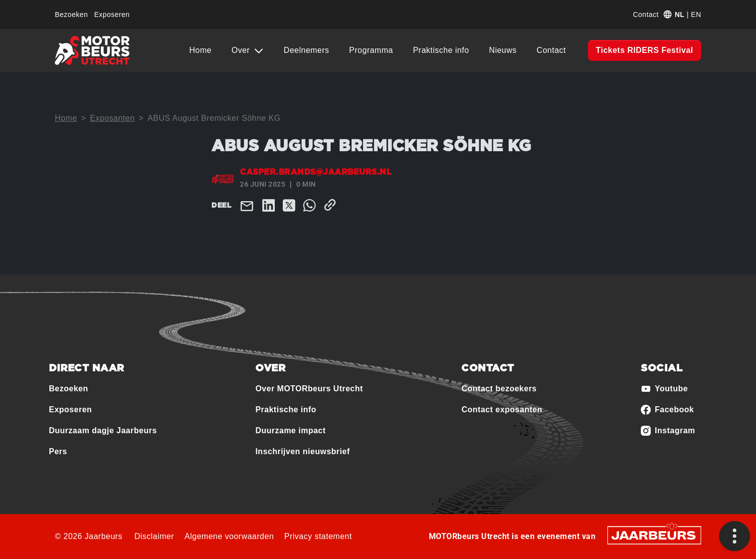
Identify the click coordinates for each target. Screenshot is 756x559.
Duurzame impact (290, 430)
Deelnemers (306, 50)
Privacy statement (318, 536)
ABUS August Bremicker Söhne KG (214, 118)
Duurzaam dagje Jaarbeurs (103, 430)
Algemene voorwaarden (229, 536)
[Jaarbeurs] (654, 534)
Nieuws (503, 50)
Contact (646, 14)
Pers (58, 451)
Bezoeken (71, 14)
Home (201, 50)
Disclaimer (154, 536)
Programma (371, 50)
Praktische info (441, 50)
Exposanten (113, 118)
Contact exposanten (502, 410)
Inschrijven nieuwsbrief (302, 451)
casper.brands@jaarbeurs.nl (316, 172)
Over (242, 50)
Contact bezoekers (499, 389)
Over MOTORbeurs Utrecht (309, 389)
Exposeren (112, 14)
